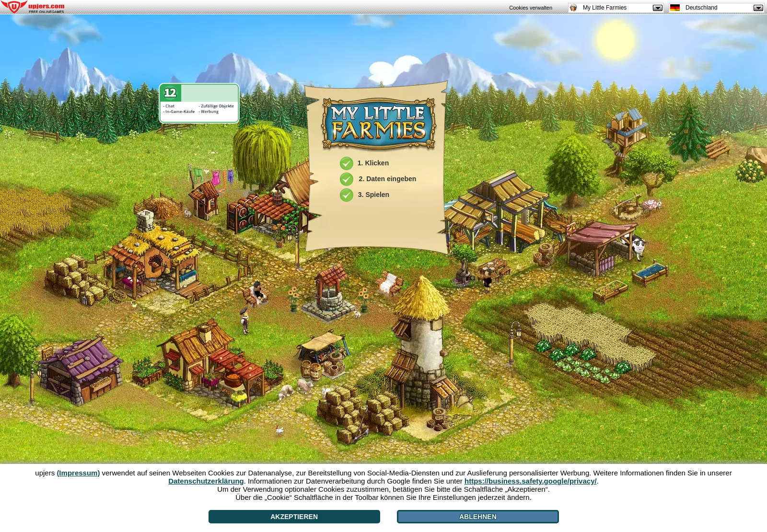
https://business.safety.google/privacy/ (531, 481)
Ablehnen (478, 517)
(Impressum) (78, 473)
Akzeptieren (294, 517)
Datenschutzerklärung (206, 481)
